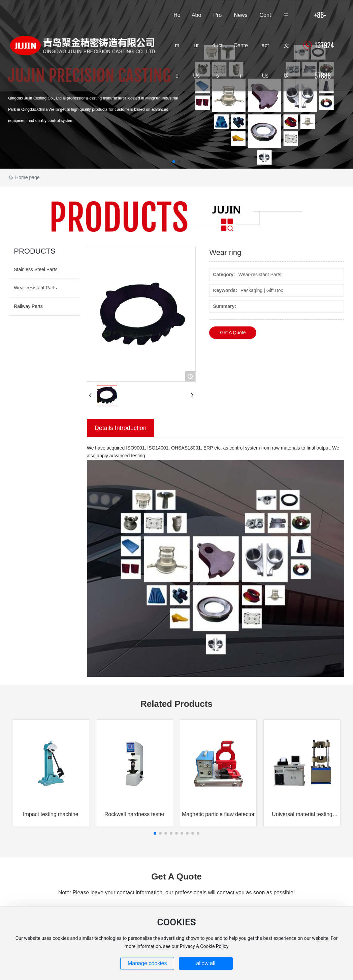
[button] (174, 162)
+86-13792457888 (324, 45)
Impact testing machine (51, 814)
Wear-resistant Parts (35, 288)
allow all (206, 963)
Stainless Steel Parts (36, 269)
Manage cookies (147, 963)
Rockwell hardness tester (135, 814)
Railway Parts (28, 306)
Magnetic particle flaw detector (218, 814)
